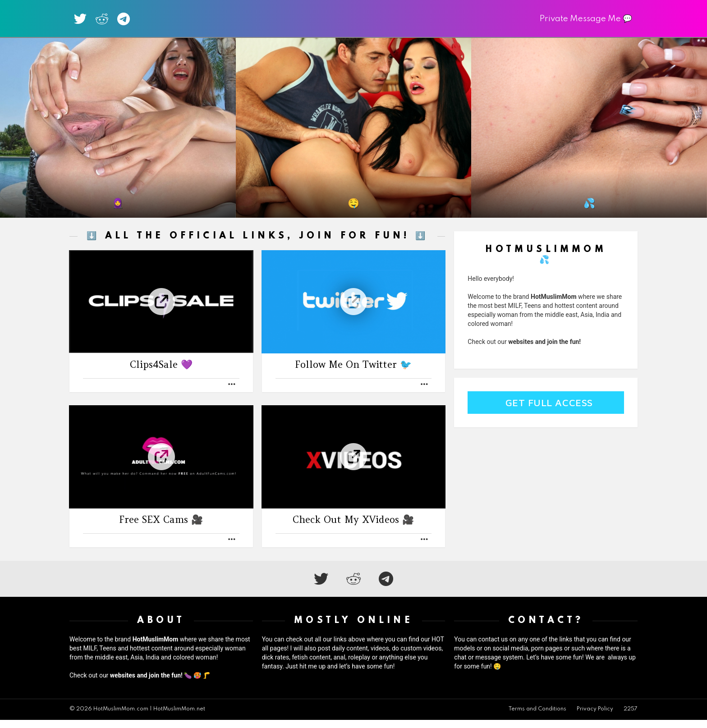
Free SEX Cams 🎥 (161, 528)
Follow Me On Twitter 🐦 (353, 373)
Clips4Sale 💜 (161, 373)
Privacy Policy (595, 717)
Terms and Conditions (537, 717)
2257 (631, 717)
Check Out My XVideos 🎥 (353, 528)
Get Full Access (549, 411)
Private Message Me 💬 (586, 23)
